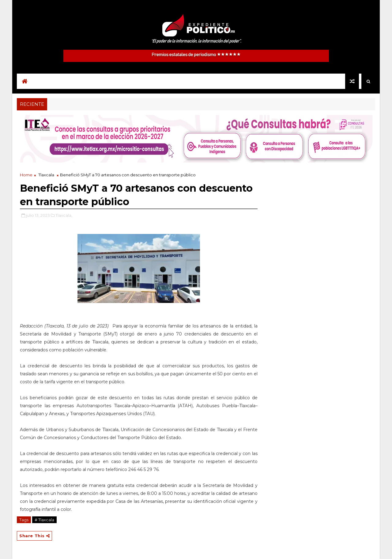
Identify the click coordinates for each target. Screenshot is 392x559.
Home (26, 175)
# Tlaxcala (44, 520)
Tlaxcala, (64, 215)
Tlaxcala (46, 175)
